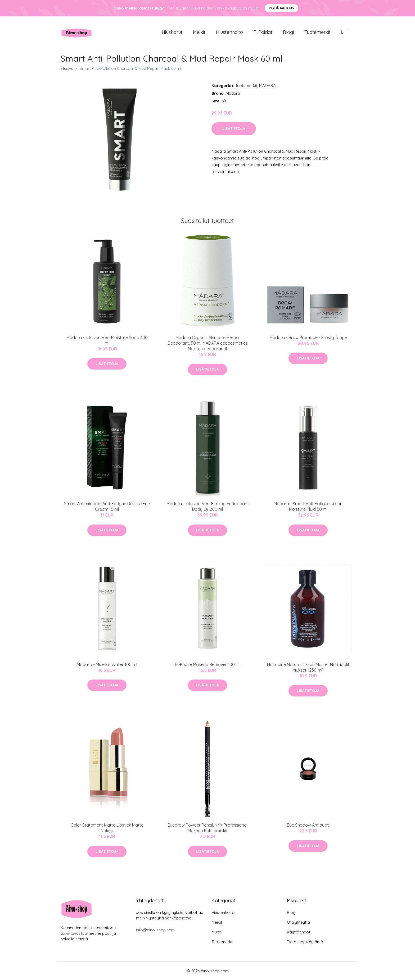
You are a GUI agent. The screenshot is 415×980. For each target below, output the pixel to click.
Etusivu (67, 68)
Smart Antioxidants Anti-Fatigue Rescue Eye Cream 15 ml (107, 506)
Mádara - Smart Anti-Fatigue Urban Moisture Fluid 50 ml (308, 506)
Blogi (288, 32)
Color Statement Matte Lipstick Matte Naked (107, 828)
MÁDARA (267, 86)
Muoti (216, 932)
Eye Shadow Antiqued (308, 825)
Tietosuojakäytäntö (305, 942)
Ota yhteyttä (298, 922)
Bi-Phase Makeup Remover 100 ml (208, 664)
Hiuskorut (172, 32)
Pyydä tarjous (281, 8)
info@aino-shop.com (155, 930)
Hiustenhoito (229, 32)
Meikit (199, 32)
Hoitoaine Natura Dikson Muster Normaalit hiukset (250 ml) (308, 667)
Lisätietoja (234, 129)
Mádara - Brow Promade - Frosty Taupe (308, 338)
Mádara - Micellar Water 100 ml (107, 664)
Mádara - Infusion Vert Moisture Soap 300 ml (107, 340)
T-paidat (263, 32)
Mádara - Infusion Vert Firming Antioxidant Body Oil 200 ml (208, 506)
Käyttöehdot (299, 932)
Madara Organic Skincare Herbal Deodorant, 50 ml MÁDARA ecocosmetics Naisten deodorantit (208, 343)
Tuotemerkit (317, 32)
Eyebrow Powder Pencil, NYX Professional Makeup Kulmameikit (207, 828)
